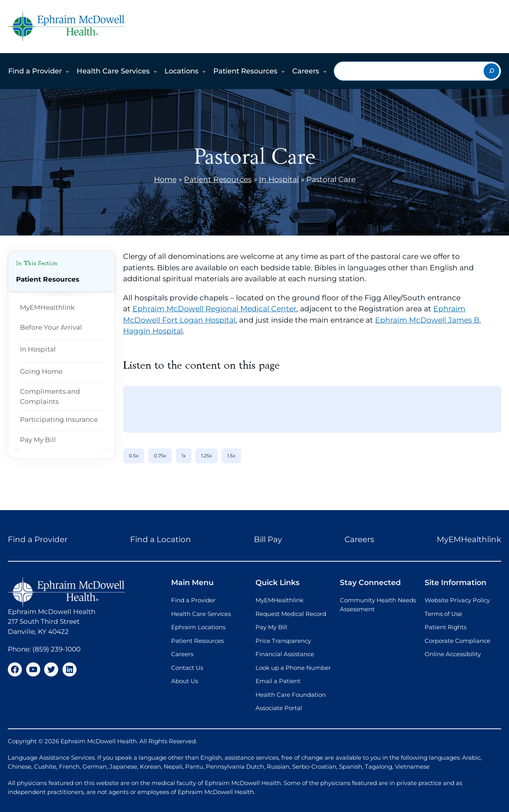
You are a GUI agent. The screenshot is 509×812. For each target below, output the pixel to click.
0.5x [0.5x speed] (134, 456)
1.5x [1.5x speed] (231, 456)
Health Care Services (113, 71)
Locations (181, 71)
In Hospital (279, 179)
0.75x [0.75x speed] (160, 456)
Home (165, 179)
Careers (306, 71)
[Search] (491, 71)
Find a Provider (35, 71)
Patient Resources (245, 71)
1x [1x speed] (184, 456)
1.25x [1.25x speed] (206, 456)
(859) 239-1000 (56, 649)
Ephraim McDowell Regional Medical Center (214, 309)
